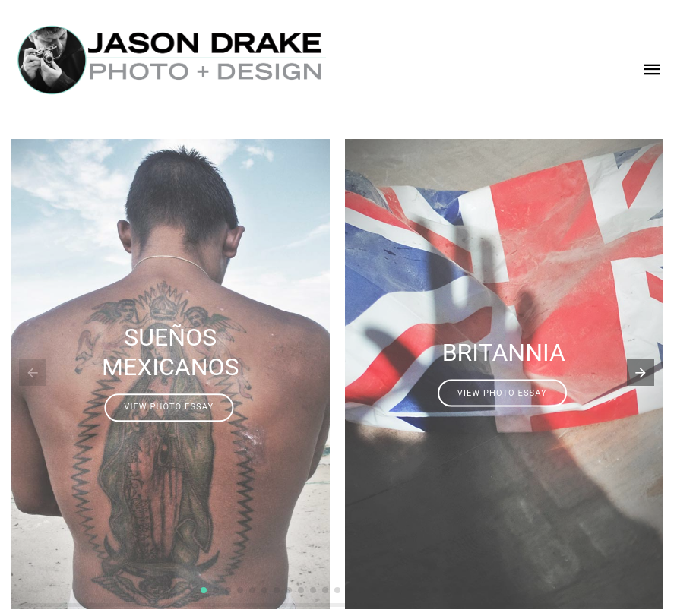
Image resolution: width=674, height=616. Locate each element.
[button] (204, 590)
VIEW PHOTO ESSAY (169, 408)
